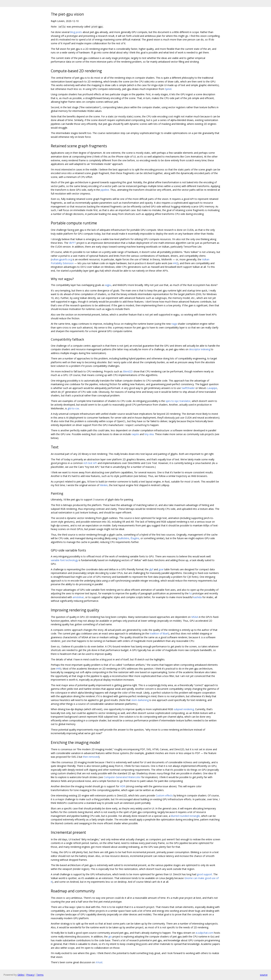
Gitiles (21, 975)
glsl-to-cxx (73, 408)
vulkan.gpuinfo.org (62, 259)
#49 (58, 669)
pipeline (105, 190)
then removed (91, 757)
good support (204, 874)
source (264, 975)
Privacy (30, 975)
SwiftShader (188, 388)
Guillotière (123, 538)
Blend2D (128, 371)
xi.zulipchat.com (204, 933)
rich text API (90, 463)
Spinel (168, 89)
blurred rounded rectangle (185, 816)
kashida (197, 597)
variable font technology (64, 560)
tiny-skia (149, 434)
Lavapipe (212, 388)
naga (174, 324)
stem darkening (140, 700)
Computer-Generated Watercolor (122, 777)
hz (191, 593)
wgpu (108, 285)
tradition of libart (159, 633)
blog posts (76, 32)
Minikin (104, 485)
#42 (175, 263)
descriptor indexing (200, 349)
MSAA (195, 617)
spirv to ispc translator (178, 401)
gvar (161, 569)
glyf (151, 569)
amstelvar (78, 597)
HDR (123, 786)
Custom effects (164, 795)
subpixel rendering (184, 709)
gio (110, 937)
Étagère (135, 538)
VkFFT (72, 243)
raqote (135, 434)
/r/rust (99, 962)
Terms (40, 975)
